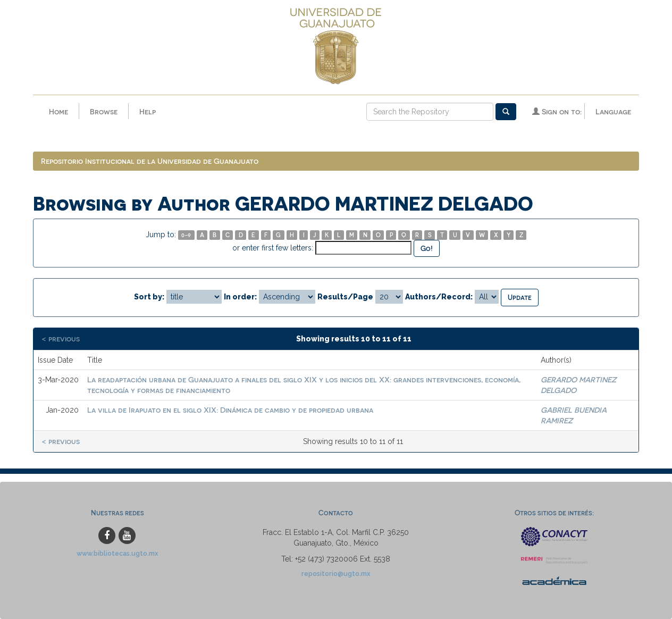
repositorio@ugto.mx (336, 574)
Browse (104, 111)
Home (58, 111)
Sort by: (149, 297)
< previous (61, 338)
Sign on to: (557, 111)
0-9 (186, 235)
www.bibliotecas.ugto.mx (117, 553)
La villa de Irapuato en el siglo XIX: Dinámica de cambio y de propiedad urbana (230, 410)
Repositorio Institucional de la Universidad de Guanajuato (150, 161)
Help (148, 111)
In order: (240, 297)
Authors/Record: (439, 297)
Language (613, 111)
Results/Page (345, 297)
